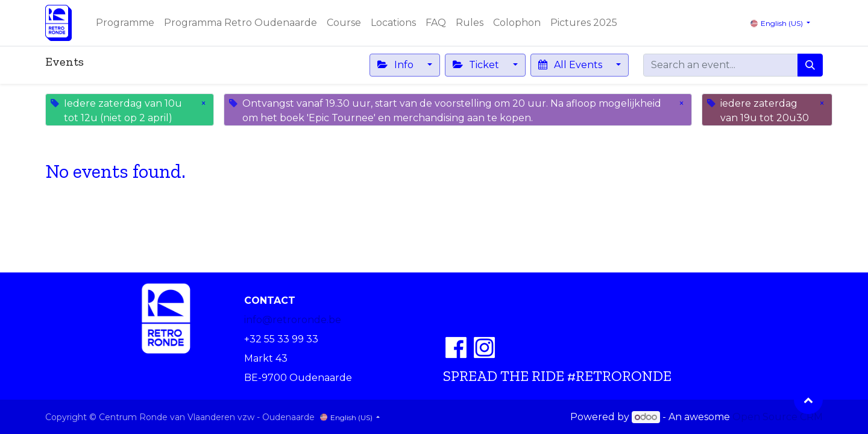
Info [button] (396, 65)
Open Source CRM (778, 417)
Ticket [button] (477, 65)
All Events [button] (571, 65)
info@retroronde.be (293, 320)
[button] (808, 400)
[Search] (810, 65)
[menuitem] (125, 23)
